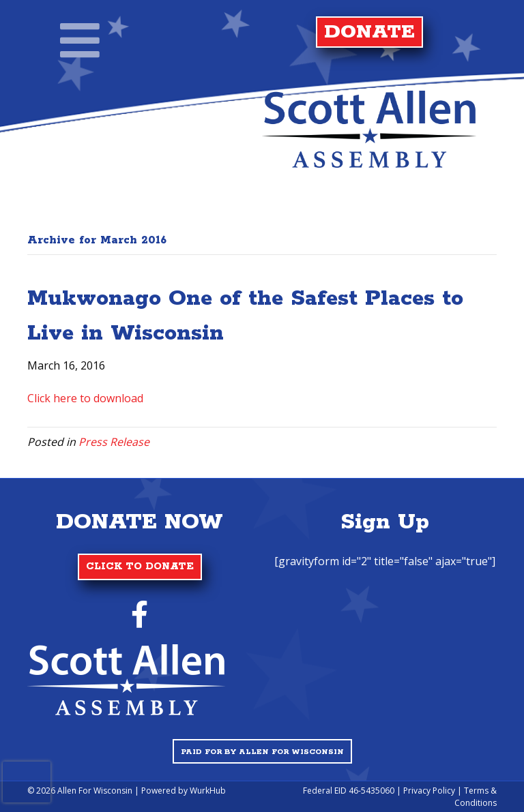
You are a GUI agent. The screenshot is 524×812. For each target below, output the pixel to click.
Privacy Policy (429, 791)
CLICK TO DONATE (140, 567)
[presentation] (27, 782)
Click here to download (85, 398)
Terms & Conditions (476, 796)
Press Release (114, 442)
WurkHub (208, 791)
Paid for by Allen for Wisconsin (262, 752)
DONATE (369, 32)
